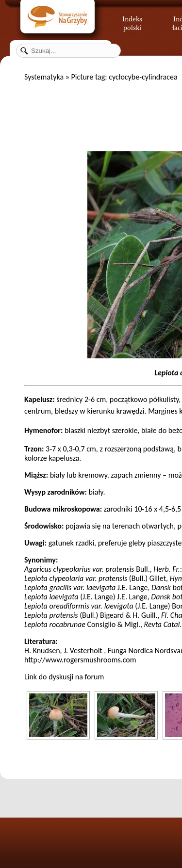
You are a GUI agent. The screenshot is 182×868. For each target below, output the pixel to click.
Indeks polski (132, 22)
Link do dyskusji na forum (64, 677)
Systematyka (44, 77)
